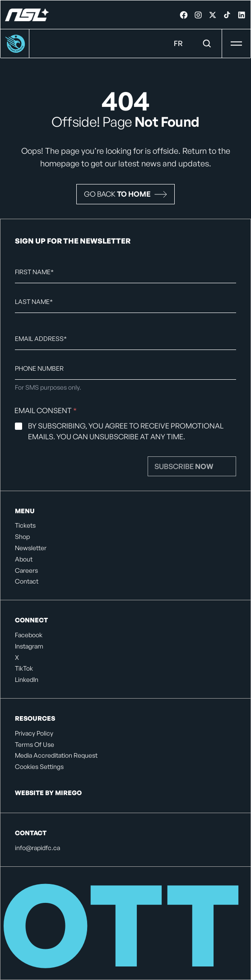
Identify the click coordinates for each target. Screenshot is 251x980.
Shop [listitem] (22, 537)
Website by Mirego (48, 793)
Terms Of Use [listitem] (35, 745)
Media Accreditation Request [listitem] (56, 755)
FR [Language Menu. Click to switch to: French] (178, 43)
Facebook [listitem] (29, 635)
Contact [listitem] (27, 581)
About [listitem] (24, 559)
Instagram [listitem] (29, 646)
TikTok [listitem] (24, 668)
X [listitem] (17, 658)
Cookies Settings (39, 767)
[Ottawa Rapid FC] (27, 15)
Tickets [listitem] (25, 525)
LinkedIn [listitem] (27, 680)
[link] (184, 15)
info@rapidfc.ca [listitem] (37, 848)
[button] (125, 194)
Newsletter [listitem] (31, 548)
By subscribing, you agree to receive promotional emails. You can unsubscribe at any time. (126, 431)
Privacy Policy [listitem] (34, 733)
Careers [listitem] (26, 571)
